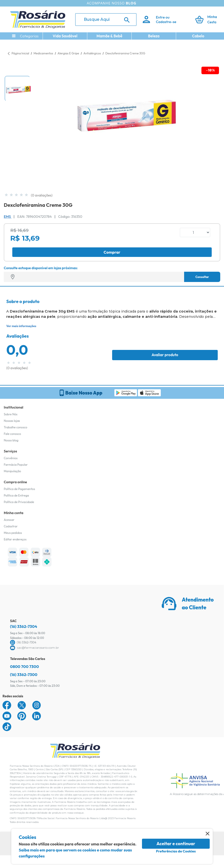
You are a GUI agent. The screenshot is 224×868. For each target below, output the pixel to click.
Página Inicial (20, 53)
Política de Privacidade (19, 502)
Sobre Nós (11, 414)
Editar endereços (15, 539)
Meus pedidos (13, 533)
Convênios (11, 458)
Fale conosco (12, 434)
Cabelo (198, 36)
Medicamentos (44, 53)
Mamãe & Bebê (109, 36)
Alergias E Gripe (69, 53)
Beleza (154, 36)
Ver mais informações (21, 326)
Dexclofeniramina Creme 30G (125, 53)
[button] (17, 88)
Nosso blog (11, 440)
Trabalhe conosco (16, 427)
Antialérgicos (92, 53)
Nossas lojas (12, 421)
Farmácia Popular (16, 465)
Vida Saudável (65, 36)
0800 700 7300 (24, 666)
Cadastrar (11, 526)
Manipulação (12, 471)
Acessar (9, 520)
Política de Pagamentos (19, 489)
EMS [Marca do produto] (8, 217)
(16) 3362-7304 (24, 626)
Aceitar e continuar (176, 844)
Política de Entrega (16, 495)
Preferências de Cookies (176, 851)
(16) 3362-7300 (24, 674)
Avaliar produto (165, 355)
